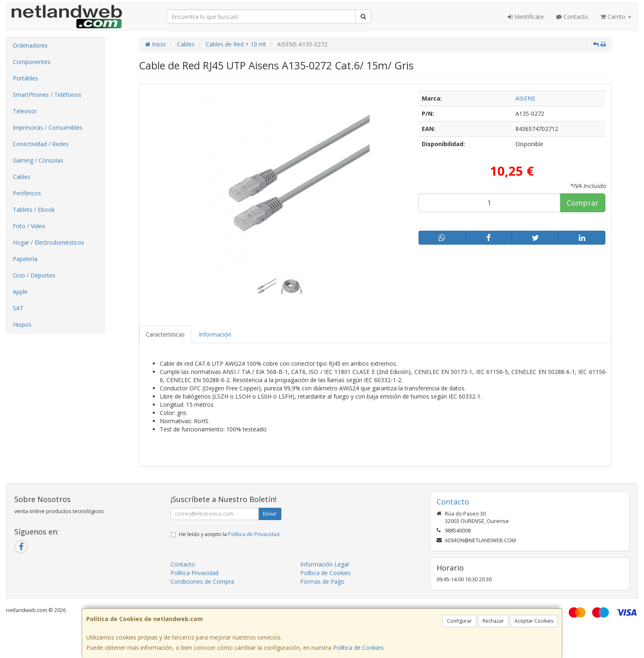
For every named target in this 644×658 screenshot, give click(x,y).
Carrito (616, 17)
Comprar (583, 203)
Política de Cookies (358, 648)
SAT (18, 308)
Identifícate (526, 17)
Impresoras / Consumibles (48, 127)
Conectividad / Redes (41, 144)
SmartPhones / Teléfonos (47, 95)
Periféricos (27, 193)
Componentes (32, 62)
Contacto (572, 17)
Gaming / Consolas (38, 160)
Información (215, 334)
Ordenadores (30, 45)
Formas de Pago (322, 581)
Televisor (25, 111)
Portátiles (25, 78)
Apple (20, 292)
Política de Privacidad (254, 534)
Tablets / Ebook (34, 210)
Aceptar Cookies (534, 621)
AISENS (525, 98)
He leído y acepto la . (230, 534)
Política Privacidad (194, 573)
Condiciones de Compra (202, 581)
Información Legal (324, 564)
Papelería (25, 259)
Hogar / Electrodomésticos (48, 242)
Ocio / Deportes (34, 275)
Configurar (459, 621)
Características (165, 334)
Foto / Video (29, 226)
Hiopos (22, 324)
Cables (22, 177)
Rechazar (493, 621)
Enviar (270, 514)
